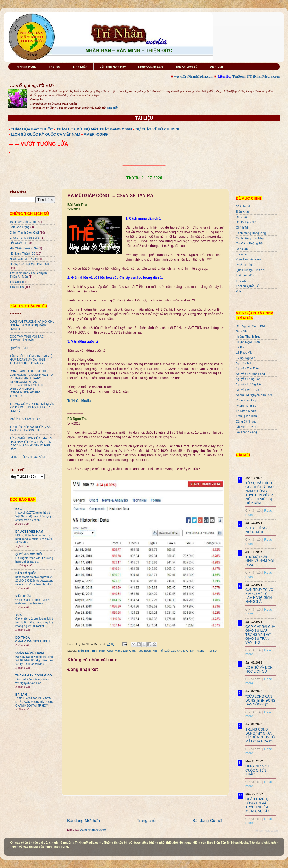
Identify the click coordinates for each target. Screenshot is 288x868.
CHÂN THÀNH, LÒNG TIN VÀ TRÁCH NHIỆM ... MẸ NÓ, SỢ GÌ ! (259, 805)
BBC (19, 509)
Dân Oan (242, 249)
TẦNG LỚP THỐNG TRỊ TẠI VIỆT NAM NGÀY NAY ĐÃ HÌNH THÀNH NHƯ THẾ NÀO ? (32, 360)
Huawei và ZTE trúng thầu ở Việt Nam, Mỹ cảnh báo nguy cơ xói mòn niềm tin (33, 516)
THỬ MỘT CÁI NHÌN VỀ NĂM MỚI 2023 (260, 561)
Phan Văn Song (246, 400)
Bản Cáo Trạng (20, 227)
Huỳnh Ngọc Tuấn (248, 342)
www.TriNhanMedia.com (194, 76)
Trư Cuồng (17, 282)
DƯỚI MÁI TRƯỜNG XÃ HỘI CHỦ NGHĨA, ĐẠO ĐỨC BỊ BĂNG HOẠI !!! (32, 325)
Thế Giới (242, 281)
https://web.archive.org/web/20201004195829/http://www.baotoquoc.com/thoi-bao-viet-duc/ (34, 581)
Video (240, 291)
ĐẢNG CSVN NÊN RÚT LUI (33, 641)
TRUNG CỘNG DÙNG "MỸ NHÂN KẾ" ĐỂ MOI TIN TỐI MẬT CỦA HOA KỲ (32, 407)
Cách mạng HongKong (251, 233)
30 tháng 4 (243, 206)
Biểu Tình (84, 651)
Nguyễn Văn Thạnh (249, 390)
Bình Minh (99, 651)
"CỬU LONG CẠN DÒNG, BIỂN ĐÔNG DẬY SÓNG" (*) (260, 700)
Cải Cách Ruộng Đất (250, 243)
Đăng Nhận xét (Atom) (94, 830)
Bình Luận (80, 67)
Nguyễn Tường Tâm (249, 384)
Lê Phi (240, 347)
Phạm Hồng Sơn (247, 406)
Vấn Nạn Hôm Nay (113, 67)
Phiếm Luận (244, 265)
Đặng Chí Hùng (246, 422)
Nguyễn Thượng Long (250, 374)
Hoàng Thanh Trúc (248, 337)
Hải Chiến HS (19, 243)
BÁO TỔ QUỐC (26, 573)
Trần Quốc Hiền (246, 416)
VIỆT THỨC (23, 596)
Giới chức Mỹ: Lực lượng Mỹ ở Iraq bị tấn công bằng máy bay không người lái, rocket (34, 622)
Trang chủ (146, 820)
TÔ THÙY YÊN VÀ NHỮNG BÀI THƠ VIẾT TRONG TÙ (31, 429)
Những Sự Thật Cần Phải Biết (29, 264)
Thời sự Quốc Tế (247, 286)
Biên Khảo (243, 212)
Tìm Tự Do (17, 287)
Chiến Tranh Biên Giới (24, 232)
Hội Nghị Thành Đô (22, 254)
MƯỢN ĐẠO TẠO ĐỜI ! (25, 419)
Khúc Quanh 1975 (151, 67)
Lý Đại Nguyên (246, 358)
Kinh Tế (158, 651)
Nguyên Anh (244, 363)
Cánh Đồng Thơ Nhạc (250, 238)
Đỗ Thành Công (246, 432)
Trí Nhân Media (26, 67)
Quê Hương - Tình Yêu (251, 270)
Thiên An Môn (245, 275)
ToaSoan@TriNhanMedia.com (256, 76)
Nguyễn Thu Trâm (248, 368)
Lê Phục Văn (245, 352)
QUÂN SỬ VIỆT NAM (29, 653)
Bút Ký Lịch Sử (187, 67)
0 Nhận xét (253, 511)
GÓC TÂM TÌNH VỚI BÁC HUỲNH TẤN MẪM (27, 338)
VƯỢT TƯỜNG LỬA (44, 144)
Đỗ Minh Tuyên (246, 427)
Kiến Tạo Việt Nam (248, 259)
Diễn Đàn (216, 67)
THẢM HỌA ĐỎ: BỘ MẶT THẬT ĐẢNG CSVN (94, 129)
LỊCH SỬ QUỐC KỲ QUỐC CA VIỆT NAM (46, 134)
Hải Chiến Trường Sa (24, 248)
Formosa (242, 254)
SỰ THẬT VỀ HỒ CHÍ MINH (158, 129)
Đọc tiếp (113, 108)
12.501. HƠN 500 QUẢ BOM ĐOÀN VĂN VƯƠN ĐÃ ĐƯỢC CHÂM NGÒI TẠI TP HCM (34, 702)
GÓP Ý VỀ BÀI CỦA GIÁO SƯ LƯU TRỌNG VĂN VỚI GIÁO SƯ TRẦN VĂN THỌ (260, 635)
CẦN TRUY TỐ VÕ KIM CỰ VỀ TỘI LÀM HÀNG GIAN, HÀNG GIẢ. (259, 596)
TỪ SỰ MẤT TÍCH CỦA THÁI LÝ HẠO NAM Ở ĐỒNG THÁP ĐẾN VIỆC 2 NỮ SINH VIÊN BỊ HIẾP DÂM (31, 444)
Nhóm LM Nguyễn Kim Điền (254, 395)
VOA (19, 615)
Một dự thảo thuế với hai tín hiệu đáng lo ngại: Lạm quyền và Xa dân (34, 539)
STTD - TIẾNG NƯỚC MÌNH (28, 457)
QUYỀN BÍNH (19, 348)
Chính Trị (242, 227)
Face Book (144, 651)
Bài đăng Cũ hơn (208, 820)
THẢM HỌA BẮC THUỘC (32, 129)
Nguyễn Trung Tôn (248, 379)
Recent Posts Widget (267, 831)
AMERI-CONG (96, 134)
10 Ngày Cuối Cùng (23, 222)
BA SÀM (21, 695)
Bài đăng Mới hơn (84, 820)
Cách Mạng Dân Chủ (121, 651)
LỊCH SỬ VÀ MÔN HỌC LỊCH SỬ (259, 670)
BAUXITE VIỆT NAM (29, 531)
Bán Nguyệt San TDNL (251, 326)
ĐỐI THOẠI (23, 638)
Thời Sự (54, 67)
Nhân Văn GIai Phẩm (24, 259)
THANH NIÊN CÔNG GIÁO (34, 675)
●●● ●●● (14, 144)
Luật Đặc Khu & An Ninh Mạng (184, 651)
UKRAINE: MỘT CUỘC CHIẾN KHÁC (257, 770)
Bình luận (242, 217)
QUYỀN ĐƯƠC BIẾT (29, 554)
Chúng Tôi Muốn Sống (25, 238)
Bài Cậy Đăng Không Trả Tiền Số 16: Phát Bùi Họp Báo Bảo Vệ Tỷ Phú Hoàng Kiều (34, 661)
